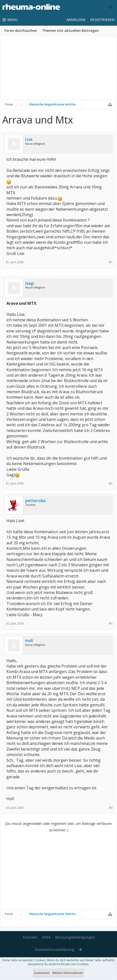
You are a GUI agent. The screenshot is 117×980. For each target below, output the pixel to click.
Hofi (29, 641)
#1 (111, 262)
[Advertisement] (58, 71)
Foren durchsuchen (21, 31)
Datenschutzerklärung (55, 949)
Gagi (29, 283)
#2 (111, 483)
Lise (29, 139)
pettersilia (35, 501)
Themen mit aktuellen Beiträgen (70, 31)
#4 (111, 808)
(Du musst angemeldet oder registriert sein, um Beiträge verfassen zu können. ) (59, 827)
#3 (111, 623)
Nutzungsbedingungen (75, 937)
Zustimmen (42, 973)
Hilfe (46, 937)
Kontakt (30, 937)
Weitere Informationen (68, 973)
